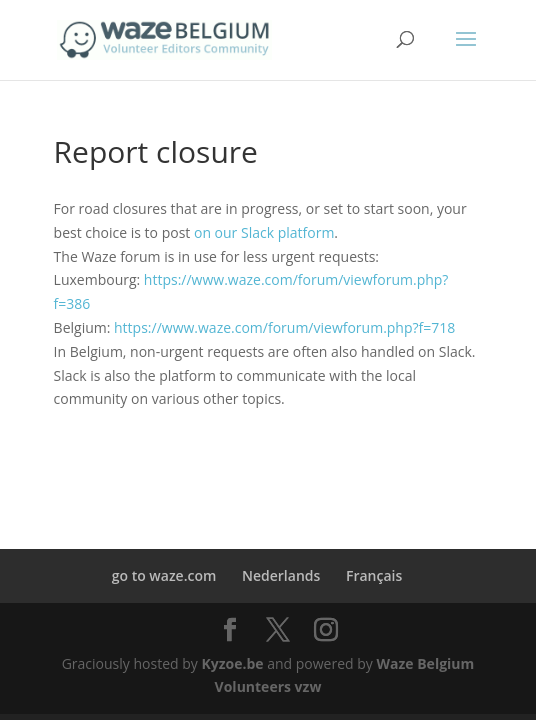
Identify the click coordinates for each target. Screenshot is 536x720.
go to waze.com (164, 575)
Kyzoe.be (232, 663)
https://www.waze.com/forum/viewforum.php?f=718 (284, 327)
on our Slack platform (264, 232)
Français (374, 575)
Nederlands (281, 575)
